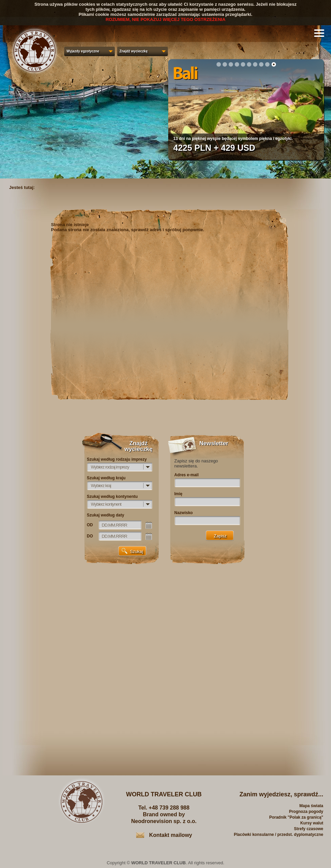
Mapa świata (311, 806)
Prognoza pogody (306, 812)
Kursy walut (312, 823)
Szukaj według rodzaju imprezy (117, 459)
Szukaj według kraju (106, 478)
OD (90, 525)
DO (90, 536)
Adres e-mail (186, 475)
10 (274, 64)
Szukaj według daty (106, 515)
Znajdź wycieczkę (134, 51)
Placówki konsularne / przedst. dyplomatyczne (278, 835)
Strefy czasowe (309, 829)
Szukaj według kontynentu (112, 497)
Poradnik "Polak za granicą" (296, 817)
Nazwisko (184, 513)
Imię (178, 494)
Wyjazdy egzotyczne (83, 51)
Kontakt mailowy (171, 835)
